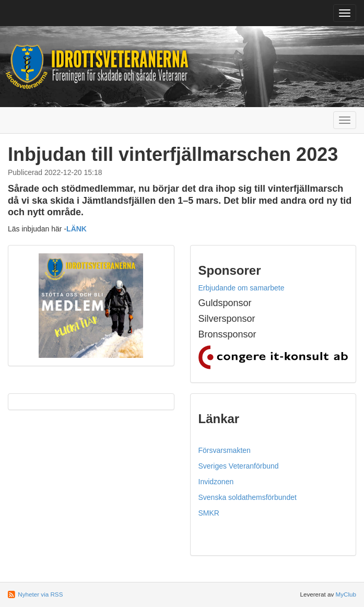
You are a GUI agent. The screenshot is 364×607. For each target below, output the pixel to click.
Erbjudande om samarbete (242, 288)
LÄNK (77, 229)
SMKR (209, 513)
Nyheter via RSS (40, 594)
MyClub (346, 594)
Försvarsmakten (225, 450)
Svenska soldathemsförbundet (248, 497)
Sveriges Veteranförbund (239, 466)
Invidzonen (216, 482)
